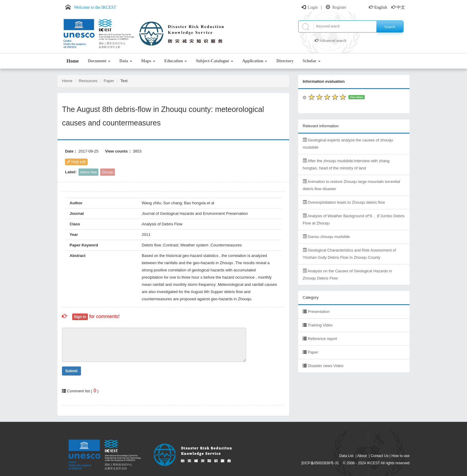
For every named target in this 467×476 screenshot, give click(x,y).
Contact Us (380, 456)
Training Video (320, 325)
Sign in (80, 317)
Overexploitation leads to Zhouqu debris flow (344, 202)
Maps (148, 61)
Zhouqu (108, 172)
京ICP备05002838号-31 (320, 463)
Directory (285, 61)
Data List (346, 456)
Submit (71, 371)
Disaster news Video (326, 366)
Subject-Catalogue (215, 61)
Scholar (312, 61)
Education (176, 61)
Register (339, 7)
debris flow (88, 172)
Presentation (319, 312)
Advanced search (333, 40)
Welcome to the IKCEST (95, 7)
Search (390, 27)
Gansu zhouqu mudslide (326, 237)
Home (73, 61)
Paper (109, 81)
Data (126, 61)
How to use (401, 456)
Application (255, 61)
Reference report (323, 339)
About (362, 456)
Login (313, 7)
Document (99, 61)
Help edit (76, 162)
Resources (88, 81)
